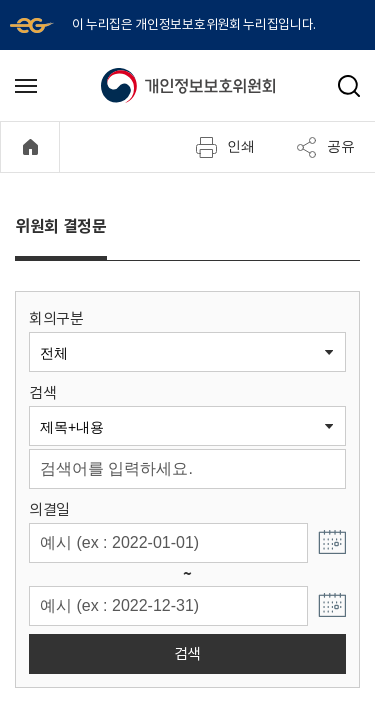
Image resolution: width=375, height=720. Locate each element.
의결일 (49, 509)
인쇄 (225, 147)
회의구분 (56, 318)
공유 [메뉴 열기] (325, 147)
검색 (42, 392)
